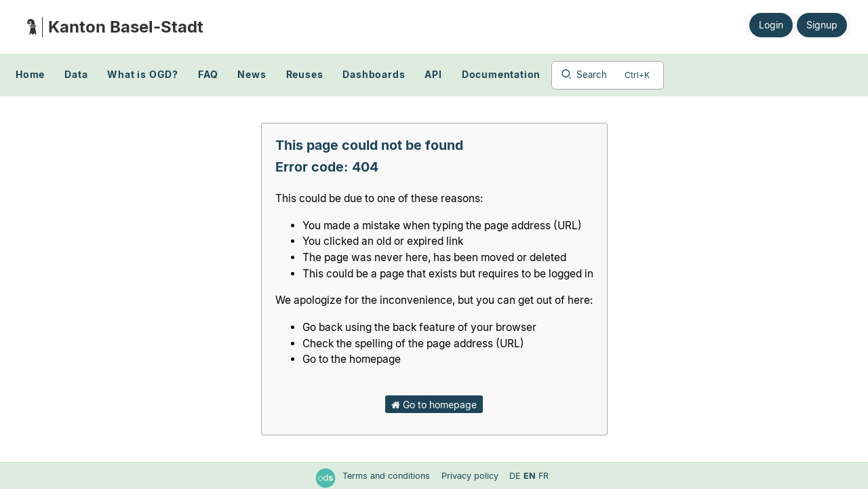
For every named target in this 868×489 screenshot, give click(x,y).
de (515, 476)
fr (544, 476)
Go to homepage (434, 405)
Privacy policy (471, 476)
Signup (822, 25)
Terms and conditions (388, 476)
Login (771, 25)
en (530, 476)
